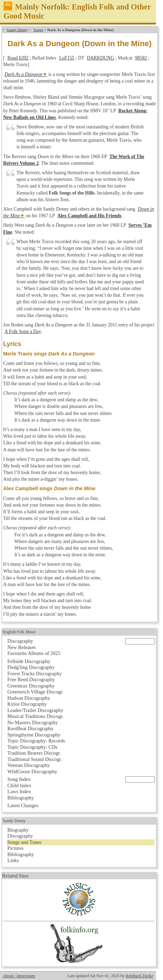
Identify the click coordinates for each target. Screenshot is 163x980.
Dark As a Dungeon (23, 74)
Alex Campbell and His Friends (89, 216)
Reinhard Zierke (140, 976)
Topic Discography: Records (36, 741)
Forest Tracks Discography (35, 674)
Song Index (19, 779)
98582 (141, 58)
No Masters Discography (33, 722)
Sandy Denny (17, 30)
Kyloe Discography (27, 704)
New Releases (22, 647)
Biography (18, 830)
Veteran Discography (29, 765)
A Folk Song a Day (23, 332)
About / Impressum (19, 976)
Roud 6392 (18, 58)
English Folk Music (19, 632)
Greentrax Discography (31, 686)
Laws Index (19, 791)
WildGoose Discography (32, 771)
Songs (38, 30)
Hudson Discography (29, 698)
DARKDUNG (101, 58)
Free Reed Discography (31, 679)
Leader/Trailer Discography (35, 710)
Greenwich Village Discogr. (35, 692)
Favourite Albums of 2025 (34, 653)
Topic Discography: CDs (32, 747)
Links (13, 860)
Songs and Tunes (25, 842)
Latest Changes (23, 805)
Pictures (15, 848)
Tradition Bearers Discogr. (34, 753)
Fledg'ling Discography (31, 667)
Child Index (19, 785)
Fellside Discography (29, 661)
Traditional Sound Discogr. (35, 759)
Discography (20, 641)
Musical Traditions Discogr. (35, 716)
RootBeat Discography (30, 728)
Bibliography (21, 798)
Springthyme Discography (34, 735)
